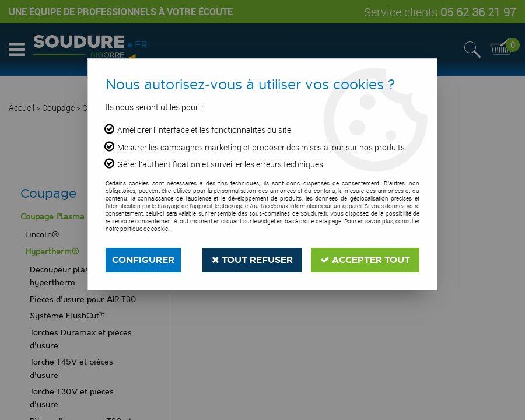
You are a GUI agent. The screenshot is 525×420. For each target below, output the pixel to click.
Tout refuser (252, 260)
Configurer (143, 260)
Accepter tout (365, 260)
